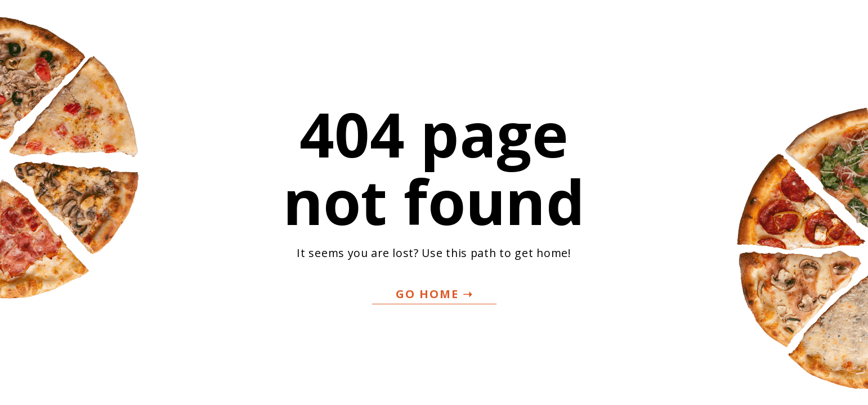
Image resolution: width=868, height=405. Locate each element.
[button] (434, 294)
